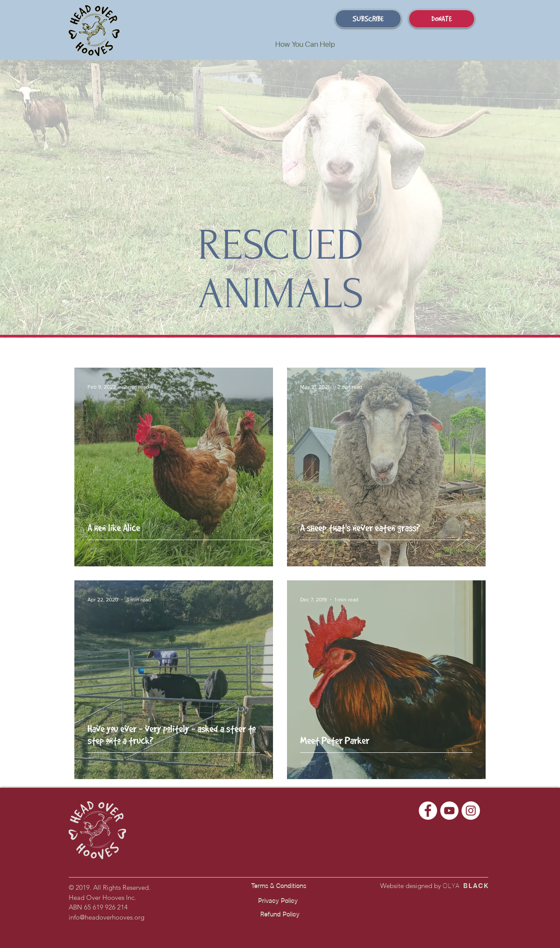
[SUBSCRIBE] (368, 19)
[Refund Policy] (280, 915)
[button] (305, 44)
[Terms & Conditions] (279, 886)
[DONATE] (442, 19)
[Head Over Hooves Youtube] (449, 811)
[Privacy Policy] (278, 901)
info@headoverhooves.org (107, 917)
